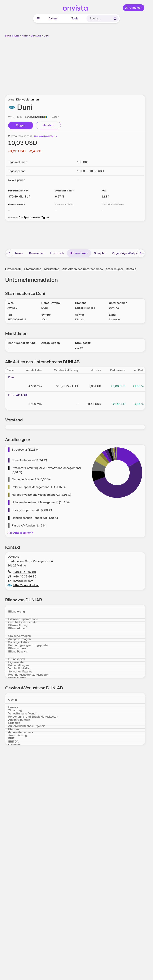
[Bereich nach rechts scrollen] (141, 253)
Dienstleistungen (27, 99)
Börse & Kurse (12, 36)
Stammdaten (33, 269)
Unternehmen (79, 253)
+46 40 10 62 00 (22, 572)
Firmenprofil (13, 269)
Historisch (57, 253)
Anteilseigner (115, 269)
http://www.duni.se (23, 585)
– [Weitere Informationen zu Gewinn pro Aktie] (9, 210)
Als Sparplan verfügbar (34, 217)
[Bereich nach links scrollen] (9, 253)
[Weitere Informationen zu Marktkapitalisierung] (19, 196)
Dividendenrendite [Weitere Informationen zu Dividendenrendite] (64, 191)
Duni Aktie (36, 36)
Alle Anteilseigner (21, 533)
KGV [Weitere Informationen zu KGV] (104, 191)
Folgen (21, 125)
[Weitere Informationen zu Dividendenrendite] (59, 196)
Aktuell (53, 18)
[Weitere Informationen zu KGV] (106, 196)
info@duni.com (21, 581)
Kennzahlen (37, 253)
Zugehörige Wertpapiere (128, 253)
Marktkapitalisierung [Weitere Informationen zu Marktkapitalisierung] (18, 191)
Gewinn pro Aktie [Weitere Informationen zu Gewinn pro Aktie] (17, 204)
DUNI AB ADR (18, 395)
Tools (75, 18)
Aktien (25, 36)
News (19, 253)
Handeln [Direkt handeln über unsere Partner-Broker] (49, 125)
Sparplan (100, 253)
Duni (46, 36)
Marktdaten (52, 269)
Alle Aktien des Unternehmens (83, 269)
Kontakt (131, 269)
